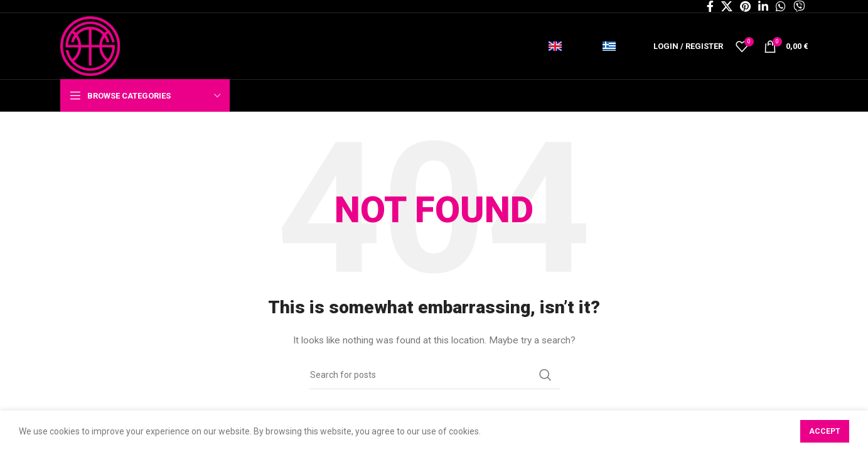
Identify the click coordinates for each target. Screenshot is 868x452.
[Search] (434, 375)
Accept (825, 431)
